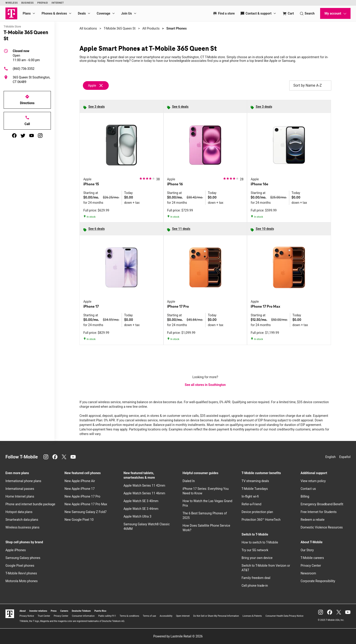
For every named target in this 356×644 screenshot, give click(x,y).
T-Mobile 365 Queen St (120, 28)
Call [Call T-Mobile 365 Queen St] (27, 121)
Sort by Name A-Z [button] (310, 86)
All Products (151, 28)
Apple (92, 86)
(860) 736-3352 (19, 69)
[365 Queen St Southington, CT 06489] (27, 80)
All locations (88, 28)
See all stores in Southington (205, 385)
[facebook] (14, 136)
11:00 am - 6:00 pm (26, 55)
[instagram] (40, 136)
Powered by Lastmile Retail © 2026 (178, 636)
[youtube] (32, 136)
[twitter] (23, 136)
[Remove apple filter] (96, 86)
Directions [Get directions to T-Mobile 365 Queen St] (27, 100)
